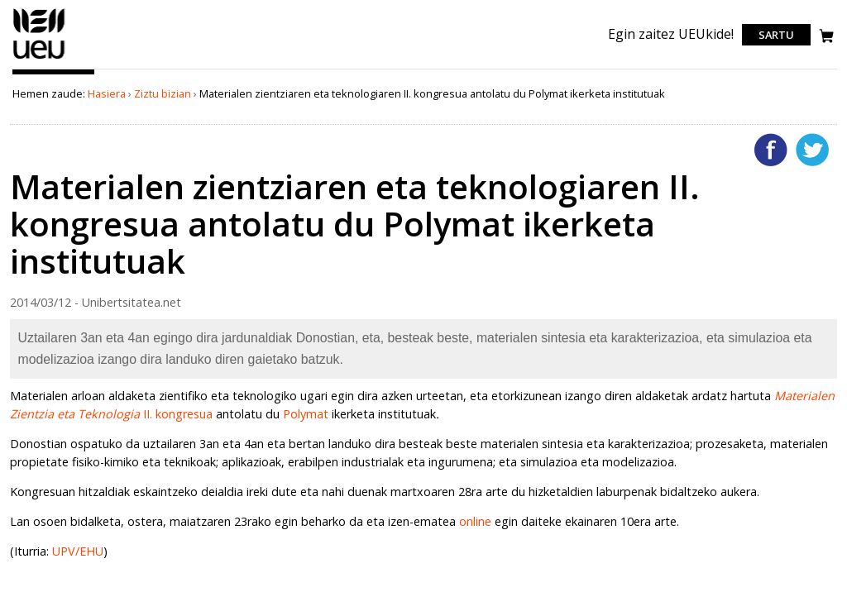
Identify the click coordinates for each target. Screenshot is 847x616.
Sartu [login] (776, 35)
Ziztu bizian (163, 93)
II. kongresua (176, 414)
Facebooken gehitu (771, 150)
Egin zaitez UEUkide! (671, 34)
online (475, 521)
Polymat (306, 414)
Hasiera (107, 93)
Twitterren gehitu (812, 150)
